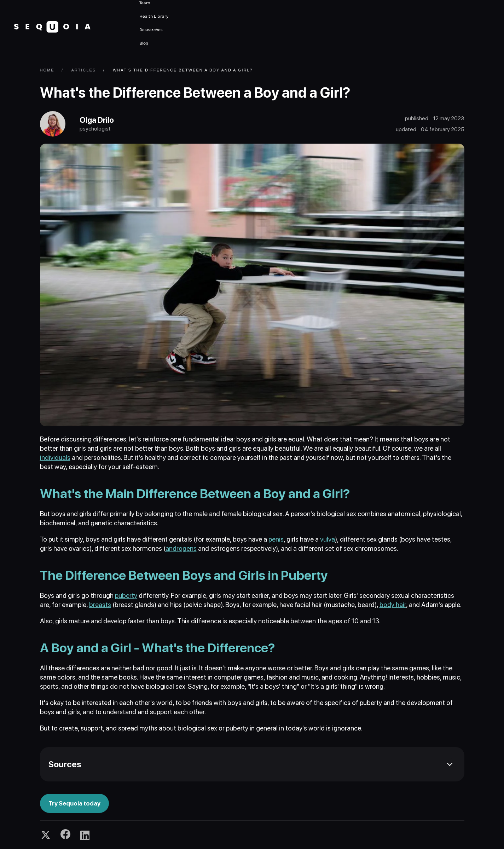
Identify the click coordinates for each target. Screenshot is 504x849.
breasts (100, 605)
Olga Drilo (97, 120)
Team (145, 3)
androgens (181, 548)
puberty (126, 596)
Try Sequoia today (74, 803)
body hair (393, 605)
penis (276, 539)
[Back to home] (52, 27)
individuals (55, 458)
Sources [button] (65, 764)
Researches (151, 30)
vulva (328, 539)
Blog (144, 43)
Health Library (154, 16)
